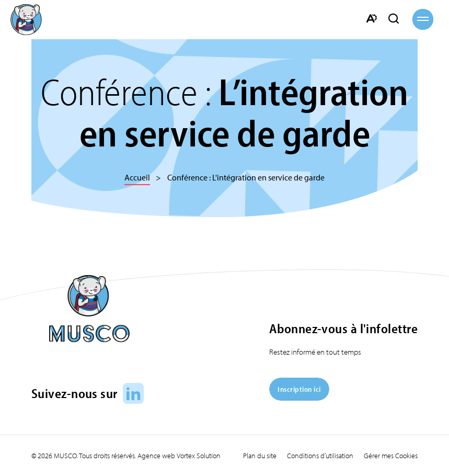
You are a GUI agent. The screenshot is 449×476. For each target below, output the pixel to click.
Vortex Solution (199, 456)
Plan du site (260, 456)
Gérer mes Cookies (391, 456)
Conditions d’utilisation (320, 456)
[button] (423, 19)
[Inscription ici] (299, 397)
